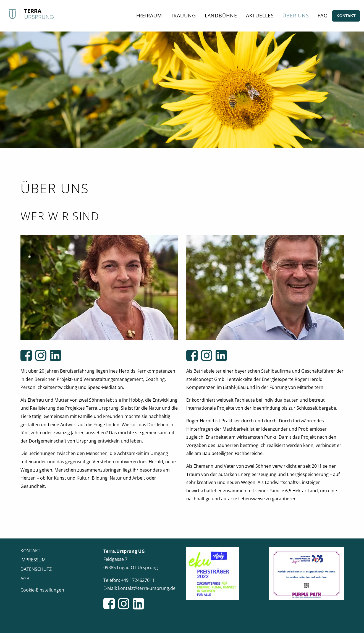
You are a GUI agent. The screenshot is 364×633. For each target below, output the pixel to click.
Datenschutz (36, 569)
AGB (25, 579)
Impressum (33, 560)
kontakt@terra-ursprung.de (147, 588)
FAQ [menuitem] (323, 15)
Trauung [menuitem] (183, 15)
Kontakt (346, 16)
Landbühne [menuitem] (221, 15)
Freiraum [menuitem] (149, 15)
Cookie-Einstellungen (42, 590)
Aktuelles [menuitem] (260, 15)
